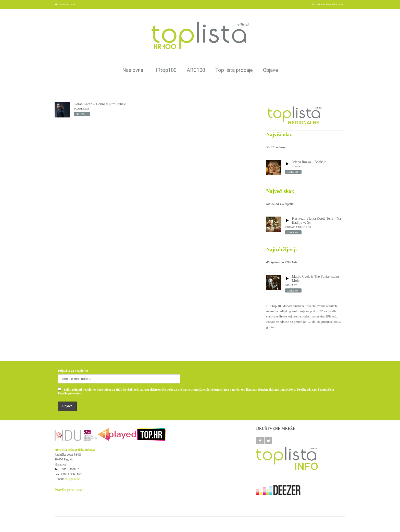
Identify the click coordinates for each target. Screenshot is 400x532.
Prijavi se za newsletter (73, 371)
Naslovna (133, 70)
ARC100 (196, 70)
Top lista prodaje (234, 70)
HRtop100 (165, 70)
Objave (271, 70)
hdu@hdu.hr (72, 479)
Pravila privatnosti (70, 490)
